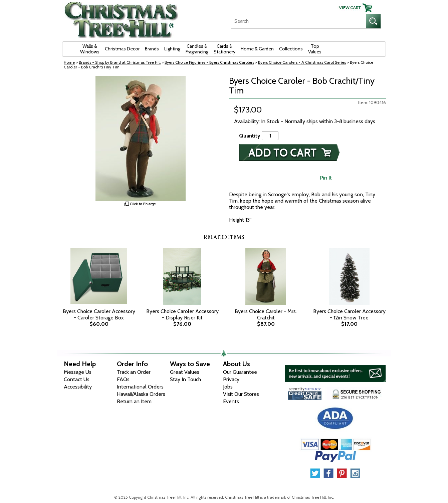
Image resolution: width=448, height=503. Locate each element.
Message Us (78, 372)
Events (231, 401)
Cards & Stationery (225, 49)
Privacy (231, 379)
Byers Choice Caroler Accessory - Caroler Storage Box (99, 314)
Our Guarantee (240, 372)
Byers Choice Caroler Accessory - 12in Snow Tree (349, 314)
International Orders (140, 387)
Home (69, 62)
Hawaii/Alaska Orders (141, 394)
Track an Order (134, 372)
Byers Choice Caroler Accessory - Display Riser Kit (182, 314)
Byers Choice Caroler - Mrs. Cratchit (266, 314)
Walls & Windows (90, 49)
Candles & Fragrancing (197, 49)
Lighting (172, 49)
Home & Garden (257, 49)
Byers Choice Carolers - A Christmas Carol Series (302, 62)
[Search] (298, 21)
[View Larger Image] (141, 139)
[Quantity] (270, 136)
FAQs (123, 379)
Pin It (326, 178)
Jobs (228, 387)
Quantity (250, 136)
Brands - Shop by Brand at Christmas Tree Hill (120, 62)
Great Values (185, 372)
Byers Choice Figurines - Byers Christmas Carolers (209, 62)
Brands (152, 49)
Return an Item (134, 401)
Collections (291, 49)
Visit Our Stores (241, 394)
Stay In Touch (185, 379)
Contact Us (77, 379)
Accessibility (78, 387)
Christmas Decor (122, 49)
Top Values (315, 49)
